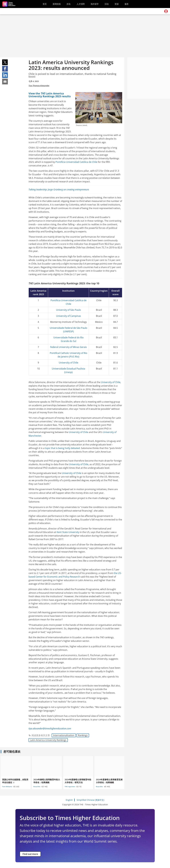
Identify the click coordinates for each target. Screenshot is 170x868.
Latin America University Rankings (48, 740)
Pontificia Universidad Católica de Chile (76, 162)
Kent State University (68, 532)
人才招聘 (81, 4)
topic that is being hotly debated (62, 448)
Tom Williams (7, 787)
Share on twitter (5, 62)
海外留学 (95, 4)
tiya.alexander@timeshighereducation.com (50, 728)
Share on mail (5, 82)
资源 (117, 4)
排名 (69, 4)
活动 (107, 4)
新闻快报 (57, 4)
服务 (127, 4)
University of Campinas (69, 316)
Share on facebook (5, 69)
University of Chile (69, 363)
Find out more (30, 854)
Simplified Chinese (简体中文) (90, 800)
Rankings (83, 735)
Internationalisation (64, 735)
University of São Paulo (69, 310)
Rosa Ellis (37, 787)
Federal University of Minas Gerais (68, 347)
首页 (45, 4)
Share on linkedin (5, 75)
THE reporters (70, 787)
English (69, 800)
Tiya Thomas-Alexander (39, 86)
